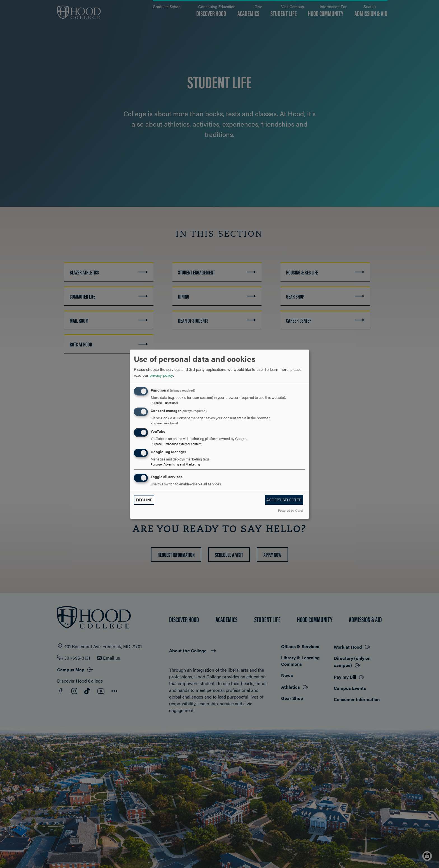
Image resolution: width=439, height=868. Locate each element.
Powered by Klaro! (290, 510)
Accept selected (284, 500)
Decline (144, 500)
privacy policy (161, 375)
